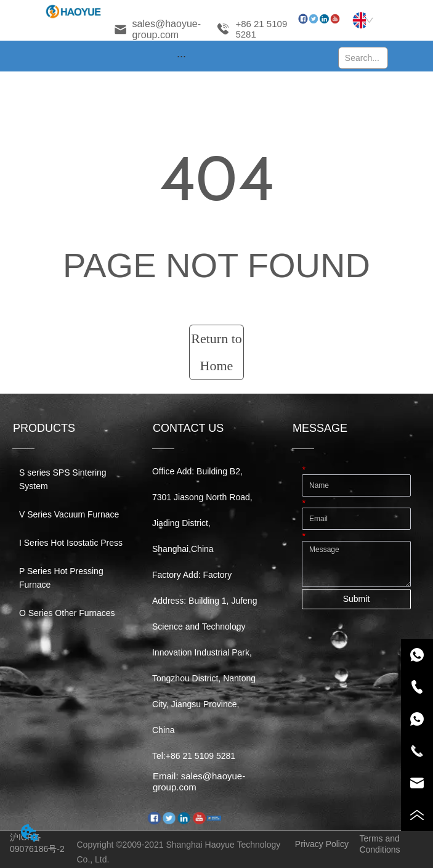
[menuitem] (181, 56)
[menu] (181, 56)
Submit (357, 599)
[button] (181, 56)
